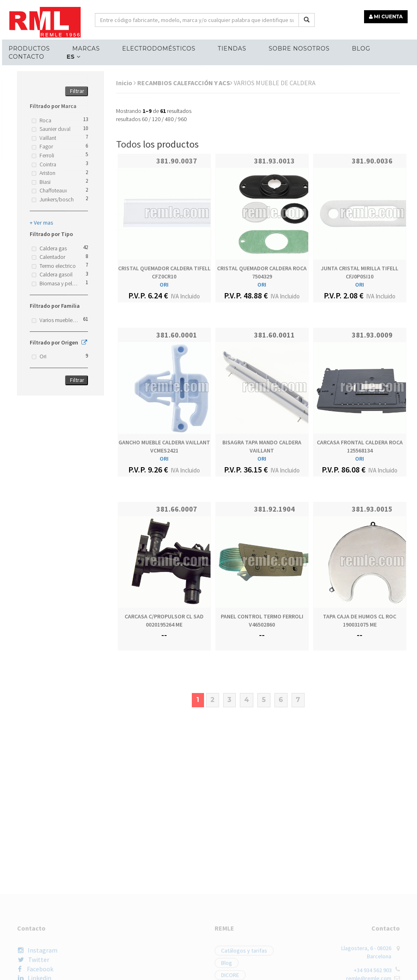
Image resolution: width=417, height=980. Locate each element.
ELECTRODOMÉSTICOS (154, 47)
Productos (27, 47)
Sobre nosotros (292, 47)
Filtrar (77, 91)
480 (169, 119)
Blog (353, 47)
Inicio (126, 83)
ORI (164, 285)
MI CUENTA (387, 15)
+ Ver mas (42, 223)
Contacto (25, 55)
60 (145, 119)
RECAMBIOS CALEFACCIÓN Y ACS (185, 83)
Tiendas (226, 47)
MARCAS (83, 47)
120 (156, 119)
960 (182, 119)
